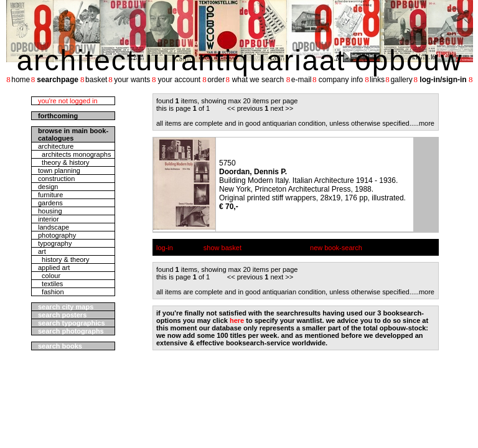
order (216, 80)
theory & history (64, 162)
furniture (50, 195)
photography (57, 235)
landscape (54, 227)
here (237, 320)
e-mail (302, 80)
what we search (258, 80)
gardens (50, 203)
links (377, 80)
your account (179, 80)
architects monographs (74, 154)
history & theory (64, 259)
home (21, 80)
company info (341, 80)
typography (55, 243)
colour (49, 276)
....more (423, 123)
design (48, 187)
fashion (51, 292)
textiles (50, 284)
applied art (54, 268)
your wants (132, 80)
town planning (59, 170)
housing (50, 211)
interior (49, 219)
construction (56, 179)
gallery (401, 80)
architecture (56, 146)
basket (96, 80)
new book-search (336, 248)
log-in (165, 248)
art (42, 251)
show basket (223, 248)
